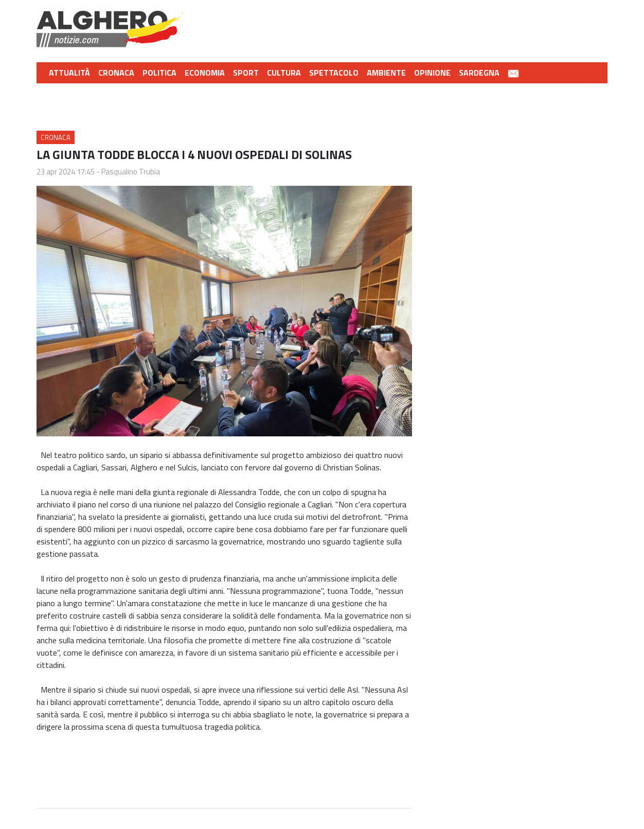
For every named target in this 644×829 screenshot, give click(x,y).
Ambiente (386, 73)
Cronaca (116, 73)
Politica (159, 73)
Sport (246, 73)
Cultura (284, 73)
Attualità (69, 73)
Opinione (432, 73)
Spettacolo (334, 73)
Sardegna (479, 73)
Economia (205, 73)
